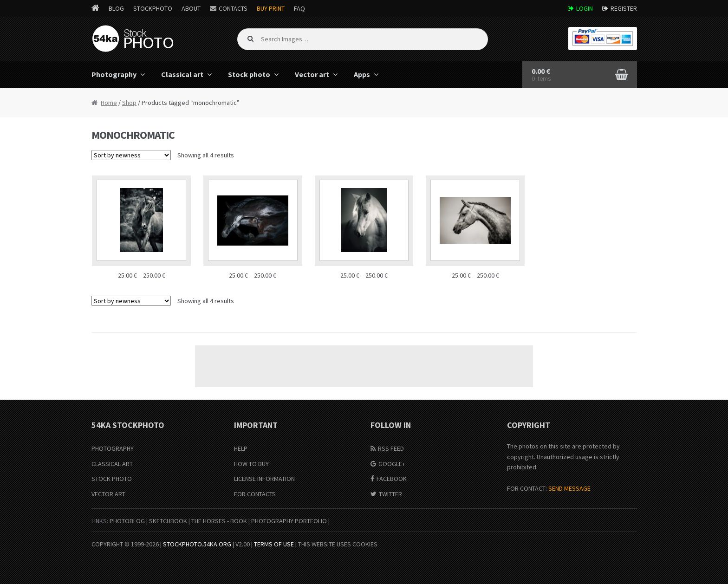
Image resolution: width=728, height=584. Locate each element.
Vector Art (108, 494)
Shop (129, 103)
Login (585, 8)
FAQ (299, 8)
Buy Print (271, 8)
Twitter (390, 494)
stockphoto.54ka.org (197, 544)
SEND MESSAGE (569, 488)
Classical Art (112, 464)
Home (109, 103)
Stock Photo (112, 479)
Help (241, 448)
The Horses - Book (219, 521)
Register (624, 8)
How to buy (251, 464)
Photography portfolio (289, 521)
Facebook (392, 479)
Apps (362, 74)
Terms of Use (274, 544)
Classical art (182, 74)
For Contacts (255, 494)
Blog (116, 8)
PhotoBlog (127, 521)
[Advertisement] (364, 366)
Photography (114, 74)
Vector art (312, 74)
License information (264, 479)
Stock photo (249, 74)
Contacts (233, 8)
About (191, 8)
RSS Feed (391, 448)
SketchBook (168, 521)
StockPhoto (153, 8)
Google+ (392, 464)
